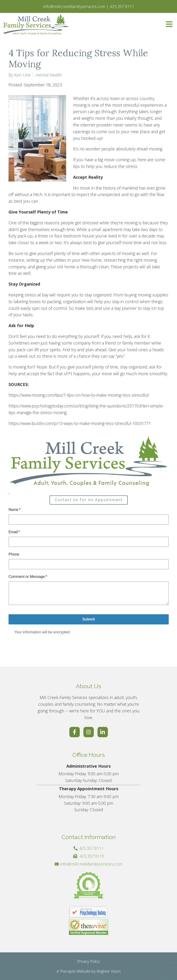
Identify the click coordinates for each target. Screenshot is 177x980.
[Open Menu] (169, 25)
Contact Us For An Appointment (89, 500)
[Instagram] (89, 732)
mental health (49, 75)
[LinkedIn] (103, 732)
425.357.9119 (92, 856)
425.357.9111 (91, 848)
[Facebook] (75, 732)
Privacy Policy (88, 961)
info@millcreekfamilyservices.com (91, 864)
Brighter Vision (109, 971)
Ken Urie (22, 75)
